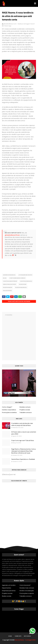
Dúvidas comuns (25, 407)
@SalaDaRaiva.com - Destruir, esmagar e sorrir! (19, 24)
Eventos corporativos (9, 410)
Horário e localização (27, 591)
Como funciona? (25, 585)
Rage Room (23, 284)
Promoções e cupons (27, 593)
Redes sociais (7, 596)
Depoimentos (7, 588)
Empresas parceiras (9, 591)
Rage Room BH (8, 287)
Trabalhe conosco (26, 412)
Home (10, 636)
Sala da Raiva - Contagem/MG (25, 640)
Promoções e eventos (9, 412)
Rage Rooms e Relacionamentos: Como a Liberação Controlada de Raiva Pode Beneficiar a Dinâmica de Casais (24, 451)
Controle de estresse (10, 281)
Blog (5, 278)
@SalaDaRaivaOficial (12, 235)
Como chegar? (7, 407)
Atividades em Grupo (25, 275)
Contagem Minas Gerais (17, 278)
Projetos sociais (25, 410)
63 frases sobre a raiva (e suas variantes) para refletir (24, 433)
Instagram (27, 636)
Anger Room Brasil (9, 275)
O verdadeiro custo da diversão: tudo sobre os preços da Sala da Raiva (22, 424)
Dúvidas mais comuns (27, 588)
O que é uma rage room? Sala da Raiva (23, 440)
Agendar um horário (9, 585)
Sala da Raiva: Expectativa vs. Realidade (23, 459)
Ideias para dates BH (10, 284)
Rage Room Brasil (21, 287)
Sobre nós (18, 636)
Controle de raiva (26, 281)
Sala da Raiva (7, 291)
